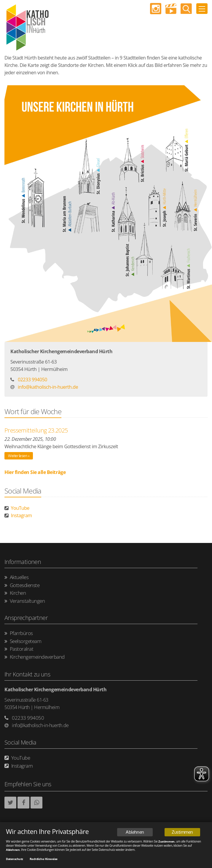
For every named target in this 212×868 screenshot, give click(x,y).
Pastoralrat (19, 649)
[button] (10, 803)
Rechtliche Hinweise (44, 859)
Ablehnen (135, 833)
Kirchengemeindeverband (35, 657)
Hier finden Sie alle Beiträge (35, 472)
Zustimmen (182, 833)
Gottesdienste (22, 585)
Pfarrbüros (19, 633)
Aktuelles (16, 577)
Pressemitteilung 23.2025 (36, 430)
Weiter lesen (17, 456)
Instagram (18, 516)
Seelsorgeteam (23, 641)
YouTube (17, 508)
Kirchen (15, 593)
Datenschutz (15, 859)
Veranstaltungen (25, 601)
